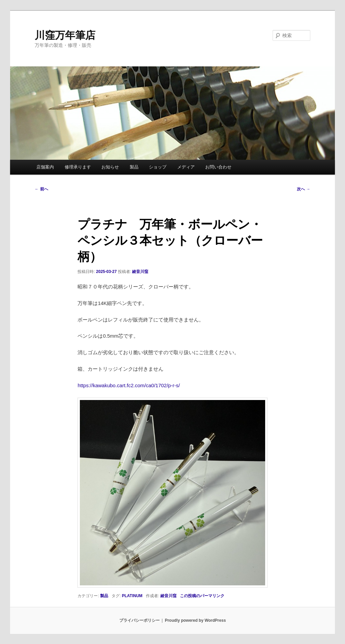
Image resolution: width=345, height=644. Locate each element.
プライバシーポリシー (139, 620)
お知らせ (110, 167)
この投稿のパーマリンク (202, 596)
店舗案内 (45, 167)
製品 (134, 167)
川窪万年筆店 (65, 35)
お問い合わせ (218, 167)
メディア (186, 167)
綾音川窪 (140, 272)
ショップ (158, 167)
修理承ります (78, 167)
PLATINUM (132, 596)
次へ (303, 189)
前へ (41, 189)
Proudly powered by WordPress (195, 620)
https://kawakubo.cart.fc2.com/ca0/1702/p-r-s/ (129, 385)
